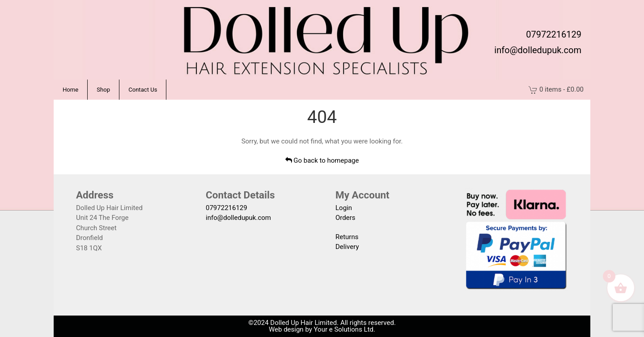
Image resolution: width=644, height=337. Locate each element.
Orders (345, 218)
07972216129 (554, 34)
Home (70, 90)
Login (344, 208)
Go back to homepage (322, 160)
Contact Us (143, 90)
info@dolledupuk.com (538, 50)
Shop (103, 90)
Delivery (347, 247)
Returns (347, 237)
